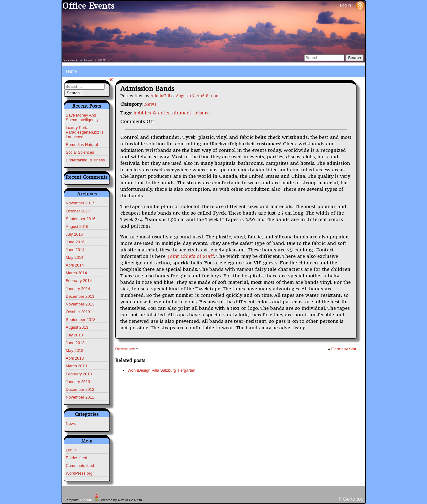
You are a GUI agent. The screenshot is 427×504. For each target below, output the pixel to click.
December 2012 (80, 389)
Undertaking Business (85, 160)
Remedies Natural (82, 145)
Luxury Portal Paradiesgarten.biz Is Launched (85, 132)
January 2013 (78, 382)
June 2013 (75, 343)
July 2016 (75, 234)
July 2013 (75, 335)
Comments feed (80, 466)
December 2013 (80, 296)
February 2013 (79, 374)
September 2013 (81, 320)
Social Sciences (80, 152)
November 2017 (80, 203)
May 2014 (75, 257)
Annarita (86, 500)
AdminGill (160, 96)
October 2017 (78, 211)
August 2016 (77, 226)
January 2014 (78, 289)
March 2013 (77, 366)
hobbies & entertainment (162, 113)
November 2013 (80, 304)
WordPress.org (79, 473)
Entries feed (77, 458)
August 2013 (77, 327)
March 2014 (77, 273)
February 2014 (79, 281)
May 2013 (75, 350)
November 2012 (80, 397)
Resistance (125, 349)
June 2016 (75, 242)
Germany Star (344, 349)
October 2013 (78, 312)
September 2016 (81, 219)
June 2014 (75, 250)
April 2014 (75, 265)
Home (72, 71)
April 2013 (75, 358)
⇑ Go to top (350, 499)
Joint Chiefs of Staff (191, 256)
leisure (202, 113)
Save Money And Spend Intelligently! (83, 117)
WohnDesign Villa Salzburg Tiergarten (162, 370)
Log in (345, 5)
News (71, 423)
